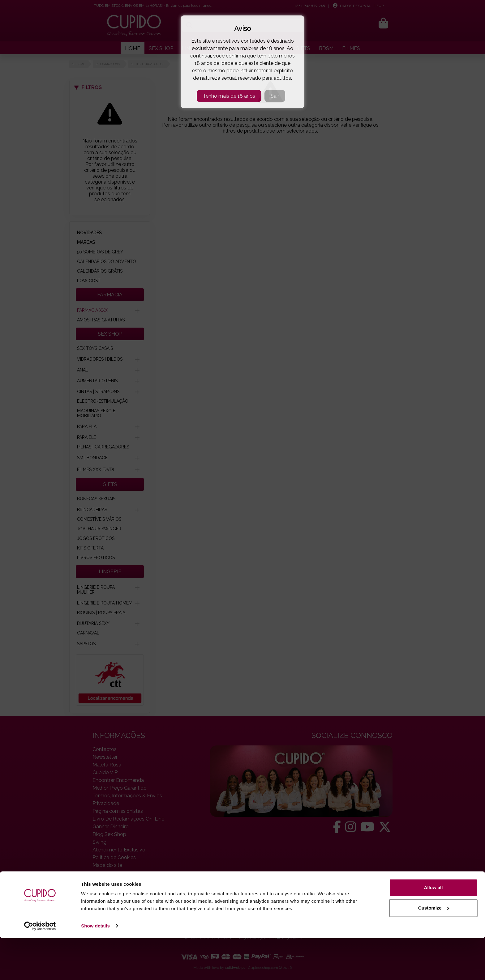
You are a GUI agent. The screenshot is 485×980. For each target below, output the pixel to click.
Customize (434, 950)
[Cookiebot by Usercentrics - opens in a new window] (40, 968)
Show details (95, 968)
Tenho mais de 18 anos (229, 96)
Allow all (433, 930)
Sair (275, 96)
